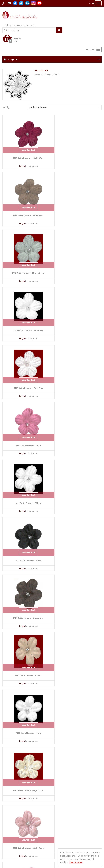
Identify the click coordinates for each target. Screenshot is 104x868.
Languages (59, 819)
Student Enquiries (62, 822)
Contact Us (8, 812)
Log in (20, 156)
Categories (52, 49)
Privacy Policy (8, 840)
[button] (65, 97)
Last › (97, 797)
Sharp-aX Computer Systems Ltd (26, 856)
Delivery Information (64, 830)
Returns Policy (9, 843)
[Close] (100, 852)
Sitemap (58, 828)
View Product (26, 140)
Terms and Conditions (12, 846)
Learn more (76, 862)
